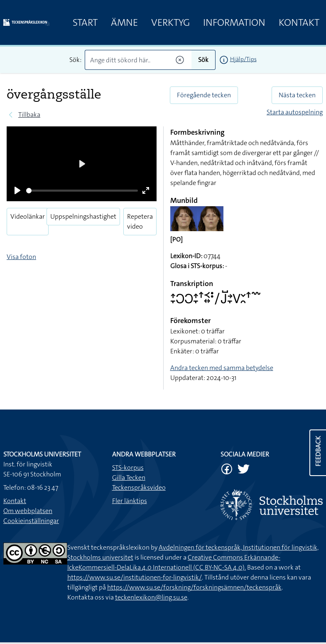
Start (85, 22)
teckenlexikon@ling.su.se (151, 597)
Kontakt (299, 22)
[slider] (82, 191)
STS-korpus (128, 468)
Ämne (124, 22)
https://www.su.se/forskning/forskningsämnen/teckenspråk (194, 587)
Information (234, 22)
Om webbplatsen (28, 511)
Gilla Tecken (129, 477)
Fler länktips (130, 501)
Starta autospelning (295, 112)
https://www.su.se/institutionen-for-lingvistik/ (135, 577)
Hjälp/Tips (243, 59)
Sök (203, 60)
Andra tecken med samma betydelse (222, 368)
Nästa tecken (297, 95)
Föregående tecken (204, 95)
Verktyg (170, 22)
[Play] (17, 190)
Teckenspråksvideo (139, 487)
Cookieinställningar (31, 521)
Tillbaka (29, 115)
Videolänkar (28, 216)
